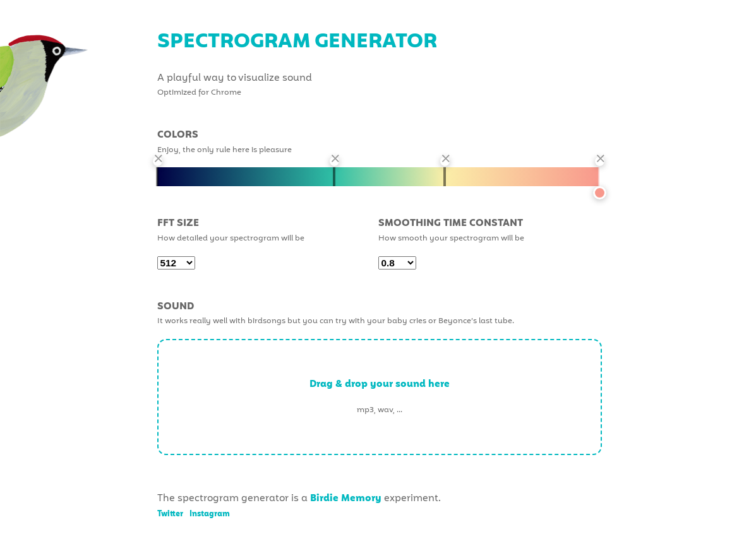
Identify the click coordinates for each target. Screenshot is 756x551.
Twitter (170, 514)
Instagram (210, 514)
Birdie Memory (346, 499)
